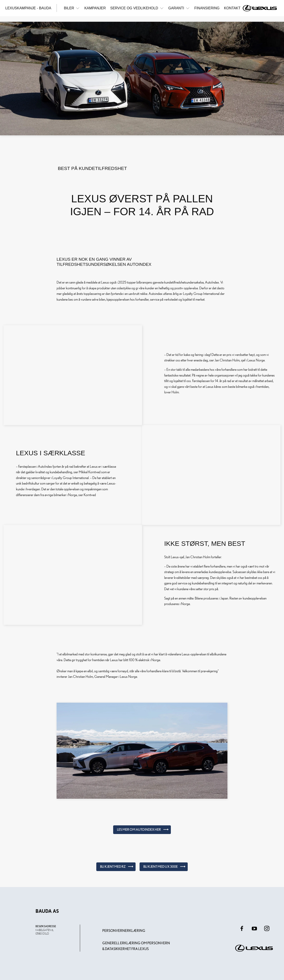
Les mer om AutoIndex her (139, 830)
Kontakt (232, 8)
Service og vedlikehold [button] (137, 8)
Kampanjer (95, 8)
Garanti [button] (179, 8)
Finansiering (207, 8)
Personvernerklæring (124, 931)
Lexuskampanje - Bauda (28, 8)
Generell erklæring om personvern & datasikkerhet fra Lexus (136, 946)
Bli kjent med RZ (113, 867)
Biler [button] (72, 8)
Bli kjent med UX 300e (161, 867)
